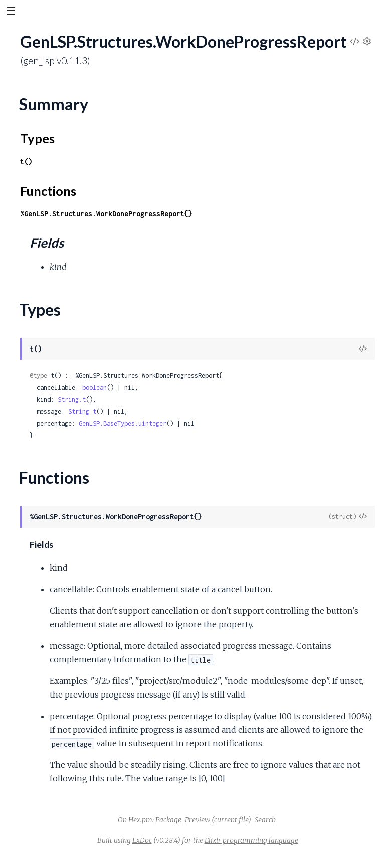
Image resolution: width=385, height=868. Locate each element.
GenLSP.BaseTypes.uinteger (123, 423)
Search (265, 820)
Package (168, 820)
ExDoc (142, 840)
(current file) (231, 820)
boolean (94, 387)
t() (26, 162)
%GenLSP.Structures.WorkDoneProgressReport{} (106, 213)
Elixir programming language (251, 840)
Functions (48, 191)
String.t (72, 399)
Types (37, 138)
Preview (198, 820)
